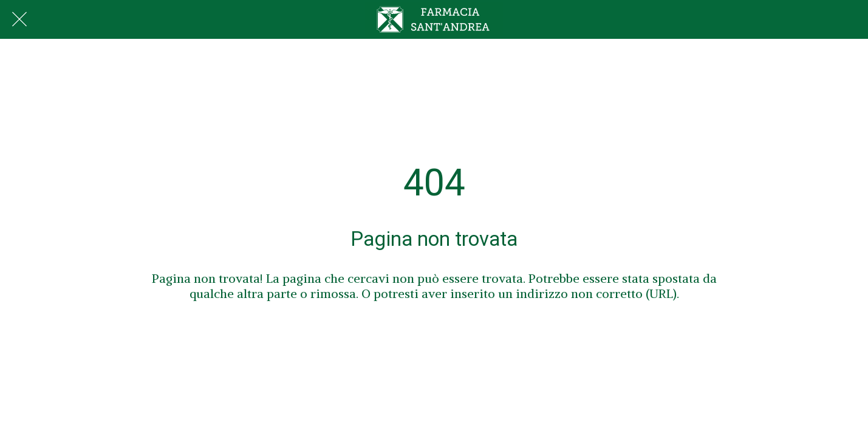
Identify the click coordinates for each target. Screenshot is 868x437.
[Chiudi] (19, 19)
